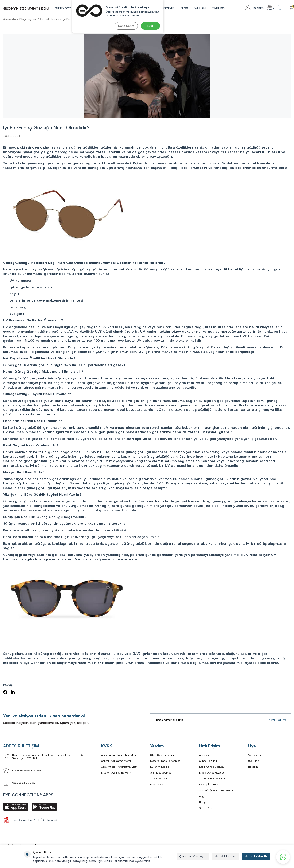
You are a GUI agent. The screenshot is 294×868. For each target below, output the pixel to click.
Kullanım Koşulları (161, 767)
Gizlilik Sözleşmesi (161, 773)
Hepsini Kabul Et (256, 856)
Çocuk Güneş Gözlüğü (212, 779)
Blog (184, 8)
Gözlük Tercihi (50, 19)
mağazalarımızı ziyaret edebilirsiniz (248, 663)
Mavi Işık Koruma (209, 785)
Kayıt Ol (278, 720)
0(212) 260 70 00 (24, 783)
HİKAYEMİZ (167, 8)
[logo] (26, 8)
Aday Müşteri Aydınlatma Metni (120, 767)
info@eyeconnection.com (27, 771)
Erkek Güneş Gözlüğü (212, 773)
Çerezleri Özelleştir (193, 856)
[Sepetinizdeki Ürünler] (291, 8)
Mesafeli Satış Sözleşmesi (166, 761)
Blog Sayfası (28, 19)
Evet (150, 26)
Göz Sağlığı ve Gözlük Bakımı (216, 790)
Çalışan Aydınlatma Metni (116, 761)
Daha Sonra (126, 26)
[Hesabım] (254, 8)
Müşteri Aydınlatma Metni (116, 773)
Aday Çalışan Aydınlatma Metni (119, 755)
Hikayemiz (205, 802)
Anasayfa (9, 19)
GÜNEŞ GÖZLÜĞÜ (67, 8)
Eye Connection (37, 663)
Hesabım (253, 767)
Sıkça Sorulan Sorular (163, 755)
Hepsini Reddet (226, 856)
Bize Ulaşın (157, 785)
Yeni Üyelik (255, 755)
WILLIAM (200, 8)
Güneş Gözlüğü (208, 761)
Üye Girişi (254, 761)
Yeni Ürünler (206, 808)
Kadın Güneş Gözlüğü (212, 767)
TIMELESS (218, 8)
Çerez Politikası (159, 779)
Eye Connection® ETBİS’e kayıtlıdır (31, 820)
